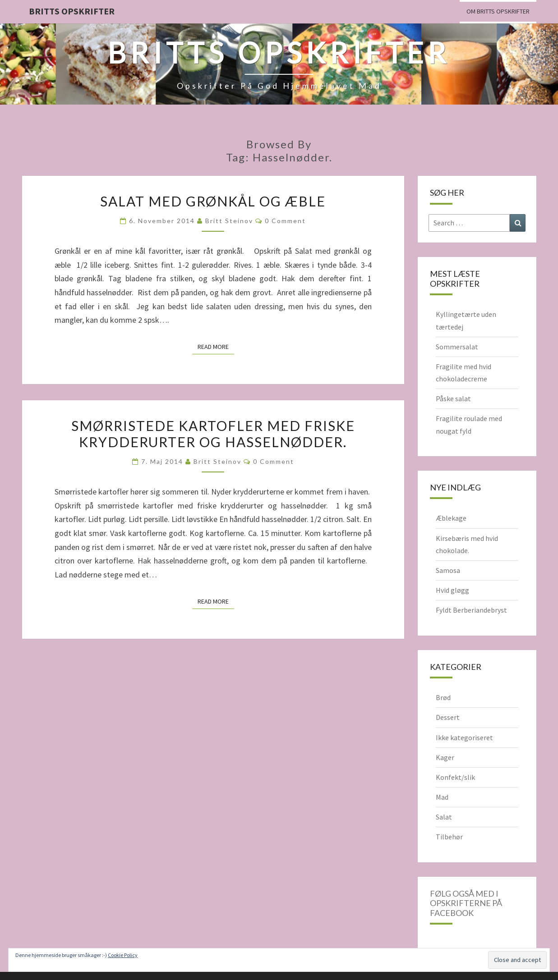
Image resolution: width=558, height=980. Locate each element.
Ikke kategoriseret (464, 737)
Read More (216, 346)
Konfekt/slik (455, 777)
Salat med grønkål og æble (213, 201)
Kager (445, 757)
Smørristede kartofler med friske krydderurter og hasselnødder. (213, 434)
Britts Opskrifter (72, 11)
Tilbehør (449, 837)
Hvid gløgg (452, 590)
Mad (442, 797)
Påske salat (453, 398)
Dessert (448, 717)
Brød (443, 697)
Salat (444, 817)
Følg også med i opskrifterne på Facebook (466, 903)
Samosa (448, 570)
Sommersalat (457, 347)
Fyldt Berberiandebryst (471, 610)
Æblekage (451, 518)
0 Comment (285, 221)
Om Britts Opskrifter (498, 11)
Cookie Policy (123, 955)
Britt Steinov (229, 221)
